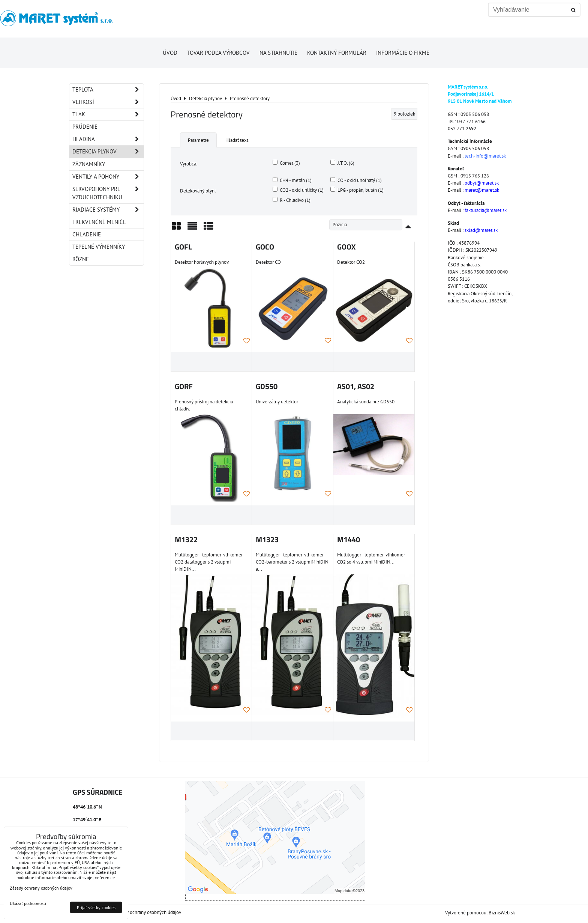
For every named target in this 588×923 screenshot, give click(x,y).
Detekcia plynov (108, 152)
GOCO (265, 247)
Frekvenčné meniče (99, 222)
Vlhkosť (108, 102)
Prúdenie (85, 127)
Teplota (108, 90)
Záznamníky (89, 164)
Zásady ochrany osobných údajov (148, 912)
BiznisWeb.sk (502, 913)
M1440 (349, 540)
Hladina (108, 139)
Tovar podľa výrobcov (218, 53)
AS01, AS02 (356, 386)
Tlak (108, 114)
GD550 (267, 386)
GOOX (346, 247)
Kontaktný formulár (337, 53)
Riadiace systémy (108, 210)
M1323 (267, 540)
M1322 (186, 540)
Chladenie (87, 234)
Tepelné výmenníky (99, 247)
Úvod (170, 53)
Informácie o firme (403, 53)
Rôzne (81, 259)
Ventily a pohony (108, 177)
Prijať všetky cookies (96, 907)
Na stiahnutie (278, 53)
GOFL (183, 247)
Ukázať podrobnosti (28, 903)
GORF (184, 386)
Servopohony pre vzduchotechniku (108, 193)
